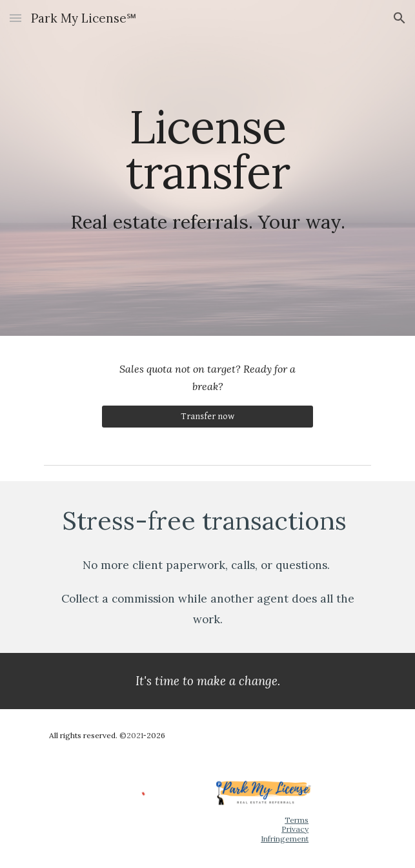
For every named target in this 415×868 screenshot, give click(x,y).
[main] (207, 168)
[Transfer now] (207, 417)
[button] (15, 18)
